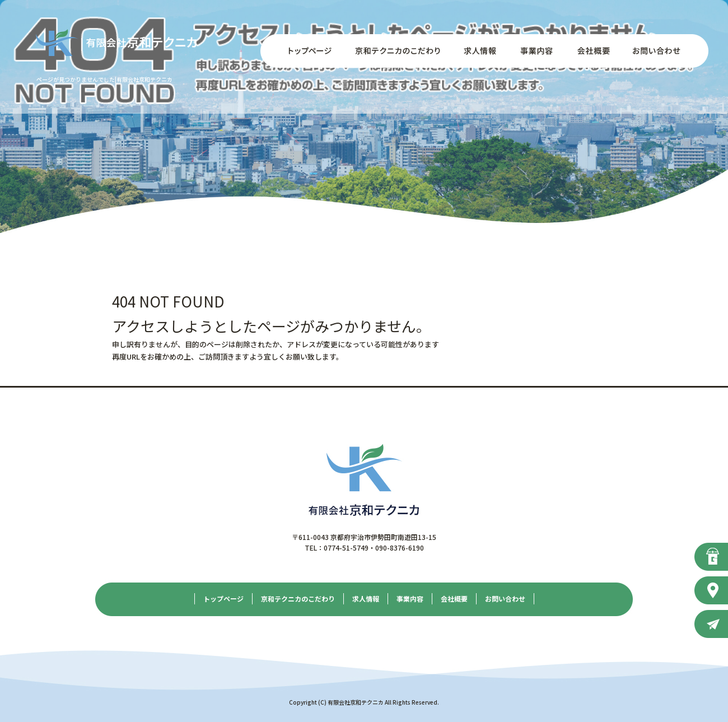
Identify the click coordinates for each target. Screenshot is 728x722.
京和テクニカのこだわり (398, 51)
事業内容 (535, 51)
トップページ (302, 51)
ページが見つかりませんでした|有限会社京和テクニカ (104, 79)
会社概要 (591, 51)
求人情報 (479, 51)
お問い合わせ (664, 51)
